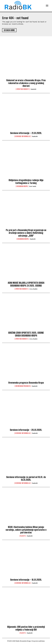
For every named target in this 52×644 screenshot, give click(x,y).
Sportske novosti (23, 89)
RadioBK (33, 89)
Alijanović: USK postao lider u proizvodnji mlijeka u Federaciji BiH (26, 628)
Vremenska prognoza (23, 386)
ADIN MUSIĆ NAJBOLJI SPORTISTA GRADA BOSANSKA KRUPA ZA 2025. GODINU (26, 284)
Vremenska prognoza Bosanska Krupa (26, 383)
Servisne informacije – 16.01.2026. (26, 580)
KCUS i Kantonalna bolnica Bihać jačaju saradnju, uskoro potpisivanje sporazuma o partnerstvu (26, 530)
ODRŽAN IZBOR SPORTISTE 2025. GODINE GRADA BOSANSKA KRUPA (26, 334)
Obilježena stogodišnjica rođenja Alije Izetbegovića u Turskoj (26, 182)
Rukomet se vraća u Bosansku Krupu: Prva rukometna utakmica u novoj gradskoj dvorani (26, 83)
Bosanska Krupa (22, 186)
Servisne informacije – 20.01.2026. (26, 430)
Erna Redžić (33, 289)
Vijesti (23, 536)
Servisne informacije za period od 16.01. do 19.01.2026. (26, 478)
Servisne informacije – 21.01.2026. (26, 133)
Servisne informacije (23, 136)
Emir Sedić (33, 186)
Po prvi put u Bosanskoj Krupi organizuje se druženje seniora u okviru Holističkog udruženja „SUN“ (26, 233)
